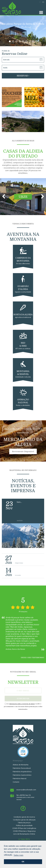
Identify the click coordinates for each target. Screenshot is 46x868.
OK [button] (23, 862)
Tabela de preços (24, 823)
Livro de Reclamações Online (24, 834)
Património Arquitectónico (22, 772)
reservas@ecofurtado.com (26, 790)
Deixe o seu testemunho (33, 658)
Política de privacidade (24, 825)
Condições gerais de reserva (24, 817)
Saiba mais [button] (18, 855)
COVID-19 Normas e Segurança (24, 831)
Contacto (16, 782)
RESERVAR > (23, 76)
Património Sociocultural (22, 768)
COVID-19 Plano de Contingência (24, 828)
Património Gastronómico (22, 775)
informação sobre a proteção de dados (22, 704)
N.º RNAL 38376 (24, 839)
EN (43, 2)
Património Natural (20, 778)
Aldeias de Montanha (21, 765)
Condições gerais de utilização (24, 820)
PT (40, 2)
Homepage (18, 761)
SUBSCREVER (23, 698)
